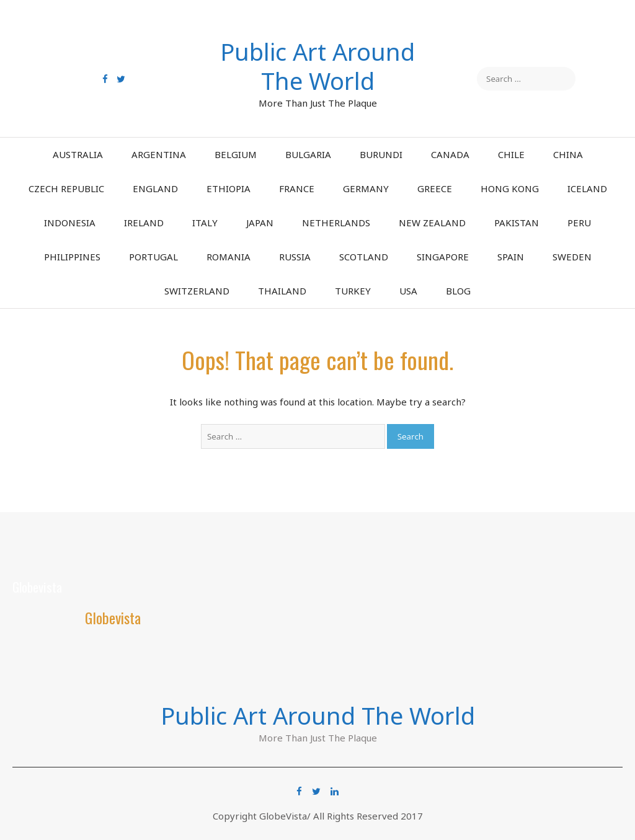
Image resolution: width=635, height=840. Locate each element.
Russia (295, 257)
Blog (458, 291)
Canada (450, 154)
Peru (579, 223)
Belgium (236, 154)
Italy (205, 223)
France (297, 188)
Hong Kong (510, 188)
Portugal (153, 257)
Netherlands (336, 223)
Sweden (572, 257)
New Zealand (432, 223)
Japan (260, 223)
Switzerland (197, 291)
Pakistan (517, 223)
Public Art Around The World (317, 66)
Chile (511, 154)
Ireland (144, 223)
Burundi (381, 154)
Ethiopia (229, 188)
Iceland (587, 188)
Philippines (72, 257)
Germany (366, 188)
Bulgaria (308, 154)
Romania (229, 257)
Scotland (364, 257)
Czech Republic (66, 188)
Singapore (443, 257)
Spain (511, 257)
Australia (78, 154)
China (568, 154)
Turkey (353, 291)
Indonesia (70, 223)
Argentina (159, 154)
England (155, 188)
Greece (435, 188)
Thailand (282, 291)
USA (408, 291)
